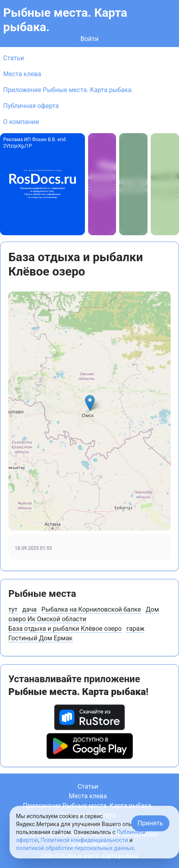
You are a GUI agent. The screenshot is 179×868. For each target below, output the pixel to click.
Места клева (22, 74)
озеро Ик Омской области (47, 619)
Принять (150, 823)
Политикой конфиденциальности (84, 840)
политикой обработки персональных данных (75, 848)
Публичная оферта (31, 106)
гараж (135, 629)
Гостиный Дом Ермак (40, 638)
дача (30, 609)
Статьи (14, 58)
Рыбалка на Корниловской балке (91, 609)
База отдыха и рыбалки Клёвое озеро (65, 629)
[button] (90, 403)
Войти (89, 39)
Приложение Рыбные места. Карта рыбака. (68, 90)
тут (13, 609)
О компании (21, 122)
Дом (152, 609)
